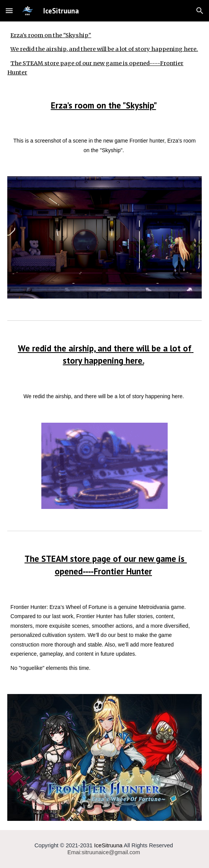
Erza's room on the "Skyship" (51, 35)
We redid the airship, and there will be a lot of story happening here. (104, 49)
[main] (104, 105)
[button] (9, 11)
